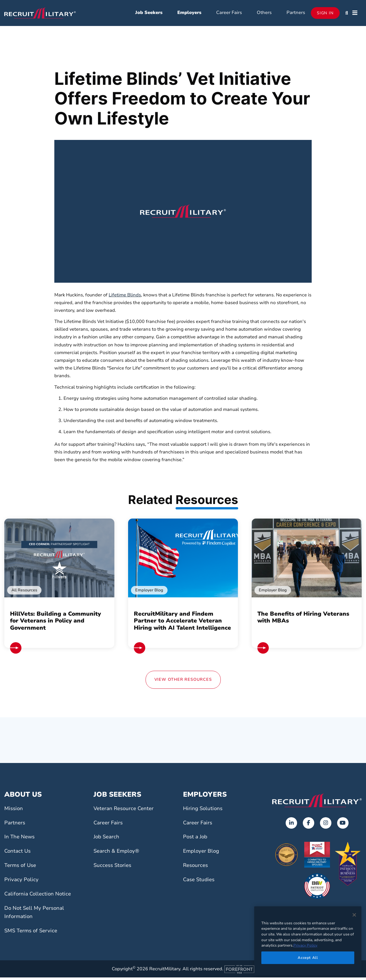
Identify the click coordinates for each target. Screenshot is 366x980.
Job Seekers (149, 14)
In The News (20, 839)
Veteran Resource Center (125, 811)
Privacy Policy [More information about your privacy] (305, 945)
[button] (347, 14)
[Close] (354, 915)
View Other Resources (183, 682)
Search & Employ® (118, 854)
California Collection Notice (39, 896)
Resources (196, 867)
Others (264, 14)
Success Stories (114, 867)
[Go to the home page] (317, 803)
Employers (189, 14)
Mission (14, 811)
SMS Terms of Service (32, 933)
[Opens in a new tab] (291, 825)
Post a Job (196, 839)
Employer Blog (202, 854)
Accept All (308, 958)
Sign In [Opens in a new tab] (325, 14)
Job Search (107, 839)
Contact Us (18, 854)
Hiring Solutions (204, 811)
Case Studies (200, 882)
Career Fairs (229, 14)
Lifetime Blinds (125, 297)
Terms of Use (21, 867)
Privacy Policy (22, 882)
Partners (296, 14)
